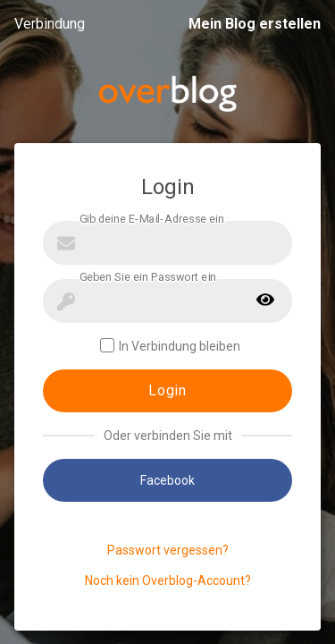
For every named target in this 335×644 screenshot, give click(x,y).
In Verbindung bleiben (170, 346)
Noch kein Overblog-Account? (168, 580)
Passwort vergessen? (168, 550)
